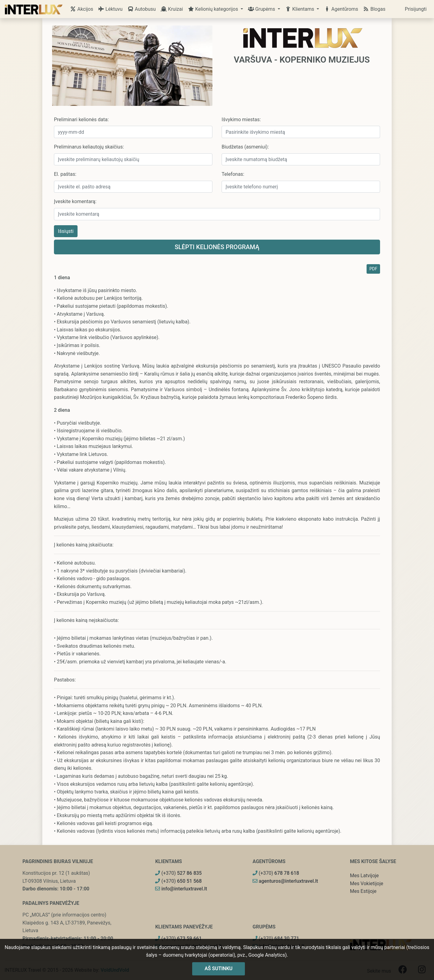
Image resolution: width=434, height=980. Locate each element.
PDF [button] (373, 269)
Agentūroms (341, 9)
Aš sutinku (218, 968)
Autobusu (142, 9)
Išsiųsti (66, 231)
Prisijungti (416, 9)
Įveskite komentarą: (75, 201)
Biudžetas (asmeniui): (245, 147)
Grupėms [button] (262, 9)
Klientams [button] (300, 9)
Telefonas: (233, 174)
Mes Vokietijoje (367, 884)
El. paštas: (65, 174)
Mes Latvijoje (364, 876)
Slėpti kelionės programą (217, 247)
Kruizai (172, 9)
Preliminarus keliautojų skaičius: (89, 147)
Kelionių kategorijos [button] (214, 9)
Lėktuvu (110, 9)
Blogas (374, 9)
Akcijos (82, 9)
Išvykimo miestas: (241, 120)
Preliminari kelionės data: (81, 120)
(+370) (178, 873)
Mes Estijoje (363, 891)
